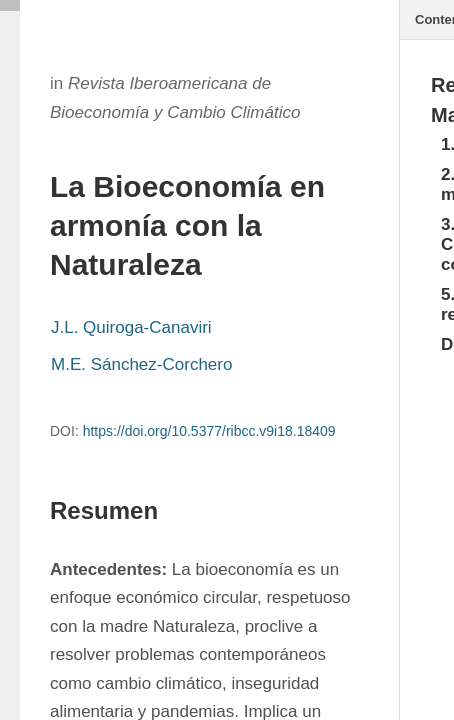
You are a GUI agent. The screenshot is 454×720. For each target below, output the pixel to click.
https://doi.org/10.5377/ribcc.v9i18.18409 (209, 431)
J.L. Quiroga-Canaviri (131, 327)
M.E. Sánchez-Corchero (141, 364)
